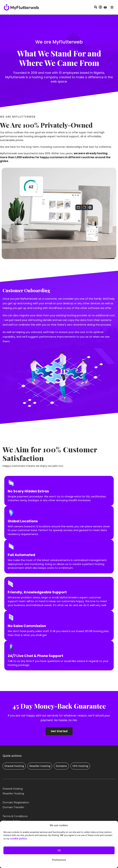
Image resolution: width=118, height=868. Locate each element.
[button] (100, 7)
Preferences (59, 860)
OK (59, 850)
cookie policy (18, 838)
